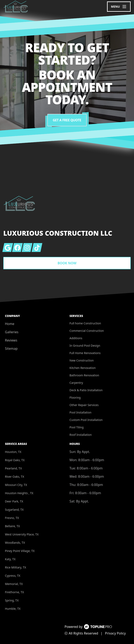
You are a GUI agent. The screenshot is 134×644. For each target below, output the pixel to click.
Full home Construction (85, 323)
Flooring (75, 398)
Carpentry (76, 383)
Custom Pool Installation (86, 420)
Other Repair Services (84, 405)
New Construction (82, 360)
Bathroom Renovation (84, 375)
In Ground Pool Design (85, 346)
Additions (76, 338)
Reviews (11, 340)
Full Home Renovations (85, 353)
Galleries (12, 332)
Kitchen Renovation (83, 368)
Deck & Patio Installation (86, 390)
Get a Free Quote (67, 120)
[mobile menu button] (119, 7)
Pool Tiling (77, 427)
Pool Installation (81, 412)
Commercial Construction (87, 331)
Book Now (67, 263)
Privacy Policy (115, 633)
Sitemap (11, 349)
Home (10, 324)
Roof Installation (81, 435)
